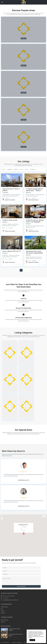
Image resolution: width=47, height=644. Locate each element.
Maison (2, 622)
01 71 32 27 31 (6, 598)
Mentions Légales (17, 642)
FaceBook (3, 613)
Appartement (4, 620)
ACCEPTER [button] (32, 640)
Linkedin (3, 611)
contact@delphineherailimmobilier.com (11, 600)
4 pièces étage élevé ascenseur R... (16, 634)
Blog (2, 609)
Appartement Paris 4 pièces (14, 629)
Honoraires (27, 642)
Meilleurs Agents (4, 607)
